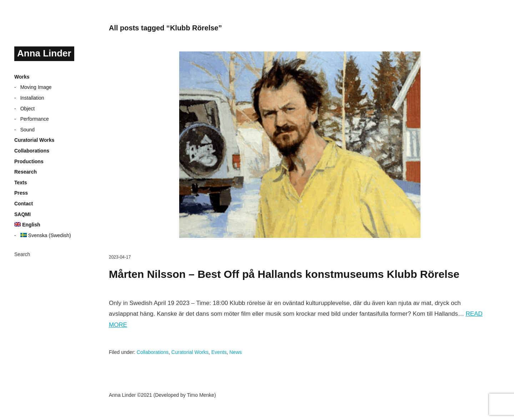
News (235, 352)
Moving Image (36, 87)
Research (26, 172)
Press (21, 193)
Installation (32, 98)
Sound (27, 130)
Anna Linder (44, 53)
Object (27, 109)
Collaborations (32, 151)
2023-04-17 (120, 257)
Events (219, 352)
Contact (24, 204)
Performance (35, 119)
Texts (21, 182)
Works (22, 77)
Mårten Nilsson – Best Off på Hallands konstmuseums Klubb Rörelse (284, 274)
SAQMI (22, 214)
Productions (29, 161)
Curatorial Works (34, 140)
